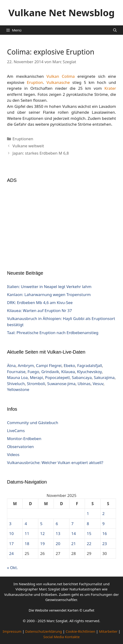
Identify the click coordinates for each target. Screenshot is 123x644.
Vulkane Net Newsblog (61, 13)
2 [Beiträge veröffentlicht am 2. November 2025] (104, 513)
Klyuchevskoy (89, 372)
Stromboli (36, 384)
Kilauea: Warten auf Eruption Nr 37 (39, 310)
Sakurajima (104, 377)
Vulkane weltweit (28, 146)
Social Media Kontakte (61, 637)
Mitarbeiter (108, 631)
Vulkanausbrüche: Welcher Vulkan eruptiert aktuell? (55, 463)
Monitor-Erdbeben (24, 439)
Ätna (11, 365)
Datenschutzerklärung (44, 631)
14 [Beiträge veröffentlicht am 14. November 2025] (74, 533)
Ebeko (69, 365)
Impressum (12, 631)
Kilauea (68, 372)
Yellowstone (18, 389)
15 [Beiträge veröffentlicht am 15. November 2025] (89, 533)
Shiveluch (16, 384)
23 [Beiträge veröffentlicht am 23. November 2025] (105, 544)
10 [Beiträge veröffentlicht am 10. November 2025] (11, 533)
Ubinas (84, 384)
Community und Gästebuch (33, 423)
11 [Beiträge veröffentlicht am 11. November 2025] (27, 533)
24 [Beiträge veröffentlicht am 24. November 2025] (11, 553)
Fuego (33, 372)
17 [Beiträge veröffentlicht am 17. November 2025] (11, 544)
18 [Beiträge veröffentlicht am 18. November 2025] (27, 544)
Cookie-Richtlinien (81, 631)
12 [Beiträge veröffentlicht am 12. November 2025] (42, 533)
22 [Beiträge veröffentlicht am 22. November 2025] (89, 544)
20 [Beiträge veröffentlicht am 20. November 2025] (58, 544)
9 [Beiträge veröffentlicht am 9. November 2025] (104, 524)
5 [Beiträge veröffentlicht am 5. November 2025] (41, 524)
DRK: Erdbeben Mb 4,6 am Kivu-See (40, 302)
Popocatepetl (57, 377)
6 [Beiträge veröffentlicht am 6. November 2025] (57, 524)
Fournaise (16, 372)
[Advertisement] (61, 224)
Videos (13, 455)
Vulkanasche (58, 82)
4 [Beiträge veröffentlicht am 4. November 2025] (26, 524)
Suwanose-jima (61, 384)
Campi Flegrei (49, 365)
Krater (110, 88)
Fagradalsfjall (90, 365)
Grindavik (50, 372)
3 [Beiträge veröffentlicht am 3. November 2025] (10, 524)
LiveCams (16, 431)
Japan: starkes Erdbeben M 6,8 (41, 153)
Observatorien (20, 447)
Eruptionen (23, 139)
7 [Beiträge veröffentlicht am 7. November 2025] (72, 524)
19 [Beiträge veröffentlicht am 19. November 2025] (42, 544)
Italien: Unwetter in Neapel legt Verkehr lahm (49, 287)
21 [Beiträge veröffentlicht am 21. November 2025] (74, 544)
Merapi (36, 377)
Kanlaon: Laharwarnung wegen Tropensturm (49, 295)
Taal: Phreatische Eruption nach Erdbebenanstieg (53, 333)
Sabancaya (82, 377)
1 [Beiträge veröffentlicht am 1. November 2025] (88, 513)
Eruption (35, 82)
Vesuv (98, 384)
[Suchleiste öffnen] (115, 30)
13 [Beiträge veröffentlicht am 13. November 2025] (58, 533)
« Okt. (12, 568)
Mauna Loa (17, 377)
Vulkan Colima (61, 76)
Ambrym (26, 365)
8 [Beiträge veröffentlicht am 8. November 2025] (88, 524)
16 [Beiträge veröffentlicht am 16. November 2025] (105, 533)
